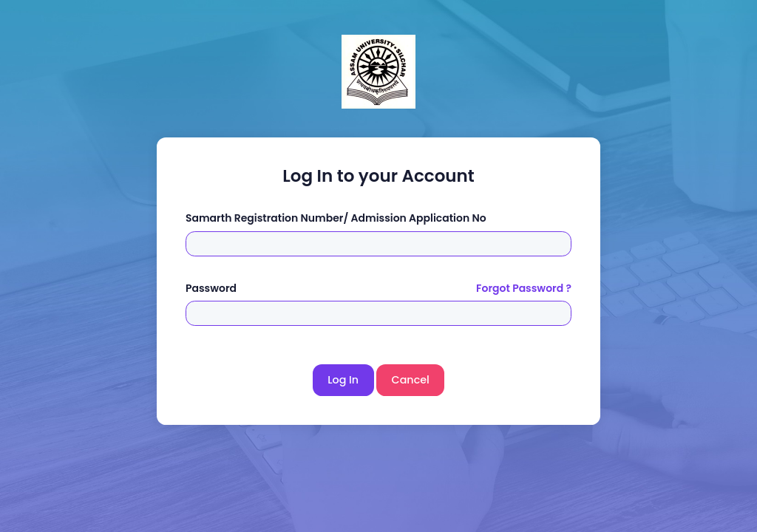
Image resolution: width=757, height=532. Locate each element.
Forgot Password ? (524, 288)
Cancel (411, 380)
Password (211, 288)
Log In (343, 380)
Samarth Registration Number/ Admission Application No (336, 218)
